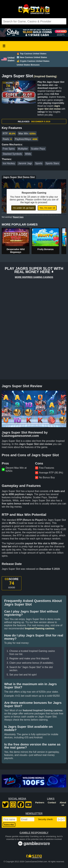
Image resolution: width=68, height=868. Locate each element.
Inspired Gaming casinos (40, 628)
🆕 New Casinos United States (32, 57)
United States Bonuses (28, 65)
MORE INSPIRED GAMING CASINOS (34, 277)
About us (63, 804)
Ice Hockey (9, 163)
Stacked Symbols (12, 154)
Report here (18, 217)
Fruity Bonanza (45, 249)
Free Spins (9, 149)
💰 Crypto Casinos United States (33, 61)
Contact (52, 803)
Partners (40, 803)
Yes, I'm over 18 (47, 208)
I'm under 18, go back (23, 208)
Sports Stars (52, 163)
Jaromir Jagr (25, 163)
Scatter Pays (38, 149)
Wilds (28, 154)
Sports (39, 163)
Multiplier (23, 149)
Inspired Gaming (45, 76)
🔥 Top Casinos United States (32, 54)
